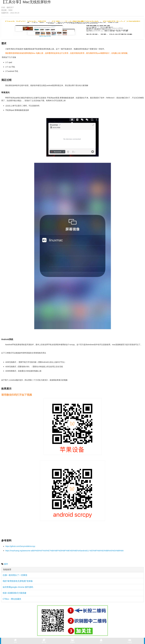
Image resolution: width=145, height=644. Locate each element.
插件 (6, 564)
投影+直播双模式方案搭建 (14, 593)
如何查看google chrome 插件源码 (18, 587)
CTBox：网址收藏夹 (12, 599)
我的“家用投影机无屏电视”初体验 (18, 581)
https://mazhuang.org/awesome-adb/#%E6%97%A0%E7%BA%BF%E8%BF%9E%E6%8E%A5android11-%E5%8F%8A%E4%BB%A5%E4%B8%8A (64, 551)
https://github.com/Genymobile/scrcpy (20, 546)
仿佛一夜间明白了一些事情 (15, 575)
